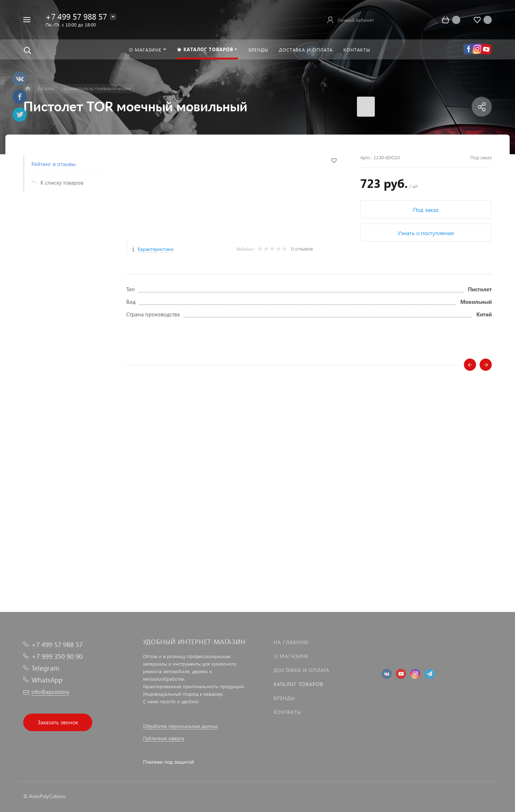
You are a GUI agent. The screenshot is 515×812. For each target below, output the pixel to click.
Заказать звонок (58, 722)
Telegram (45, 668)
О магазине (291, 656)
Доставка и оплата (301, 670)
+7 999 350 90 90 (57, 656)
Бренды (284, 698)
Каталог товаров (298, 684)
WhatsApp (47, 680)
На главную (291, 642)
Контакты (287, 712)
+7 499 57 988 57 (76, 16)
